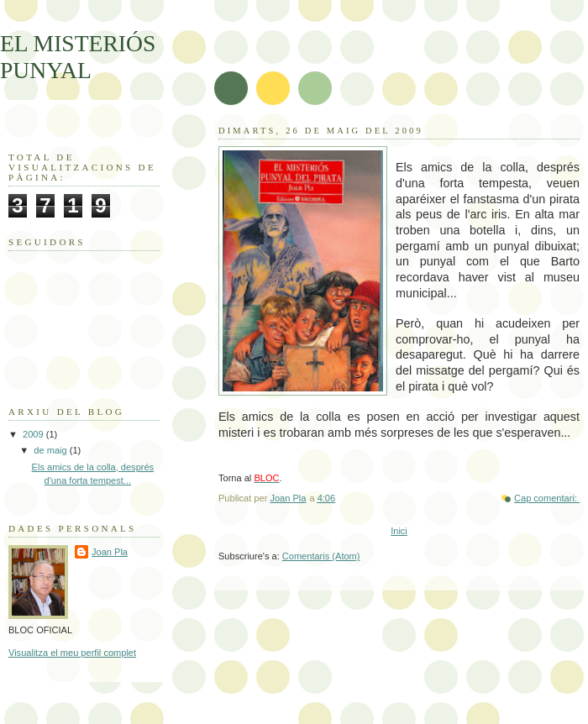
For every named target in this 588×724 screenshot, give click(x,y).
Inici (399, 531)
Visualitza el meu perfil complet (72, 653)
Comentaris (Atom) (321, 556)
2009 (34, 434)
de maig (51, 450)
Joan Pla (110, 552)
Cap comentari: (547, 498)
